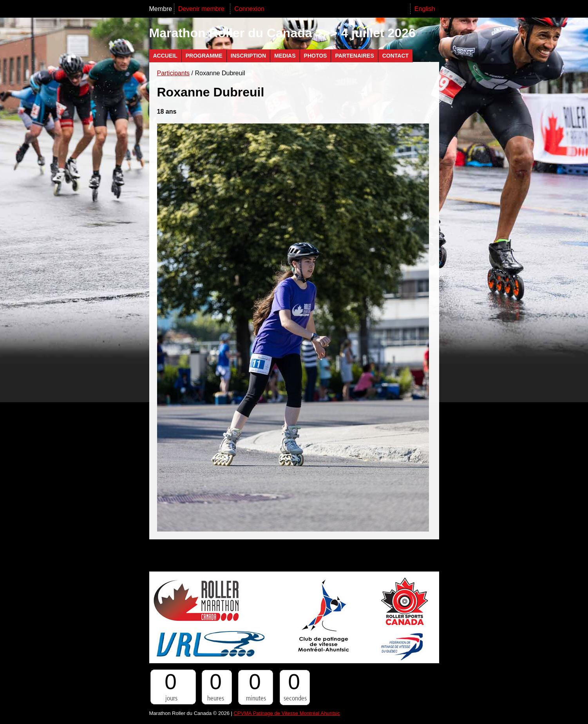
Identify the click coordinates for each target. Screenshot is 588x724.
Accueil (165, 56)
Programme (204, 56)
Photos (316, 56)
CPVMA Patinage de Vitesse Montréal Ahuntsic (287, 713)
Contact (395, 56)
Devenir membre (202, 9)
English (425, 9)
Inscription (248, 56)
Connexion (249, 9)
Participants (174, 73)
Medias (285, 56)
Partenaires (354, 56)
